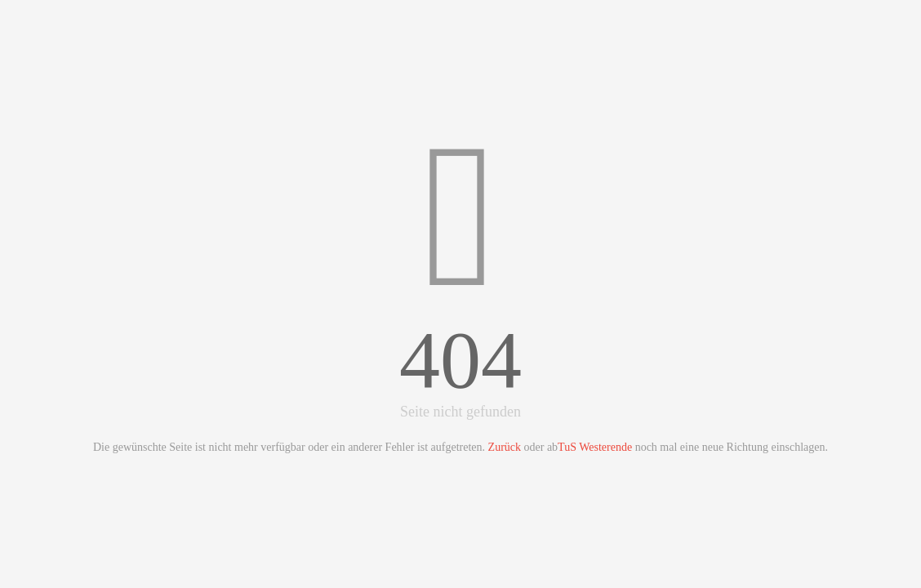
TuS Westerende (595, 447)
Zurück (505, 447)
